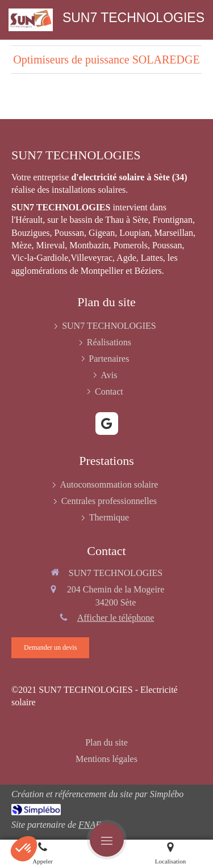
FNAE (90, 825)
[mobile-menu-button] (107, 840)
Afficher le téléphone (116, 618)
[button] (24, 849)
